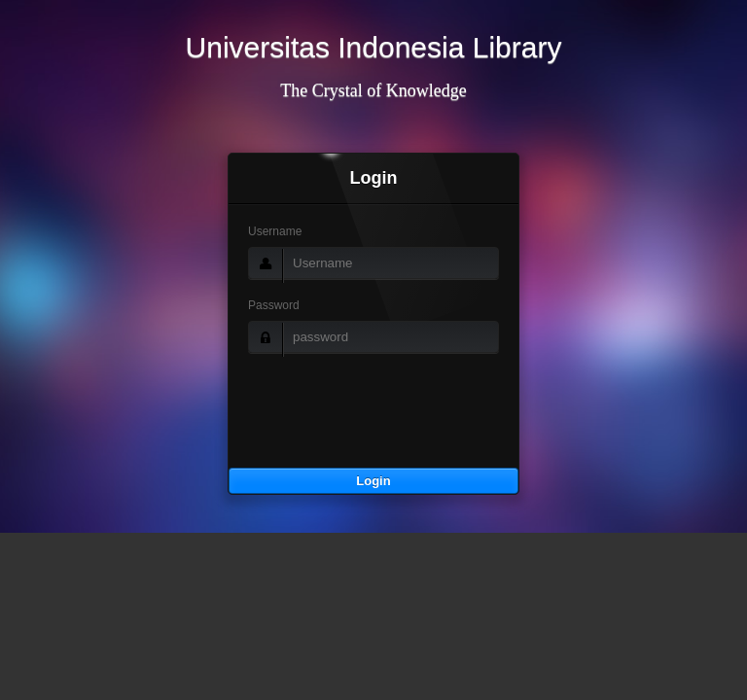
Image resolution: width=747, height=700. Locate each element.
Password (274, 305)
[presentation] (376, 430)
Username (275, 231)
